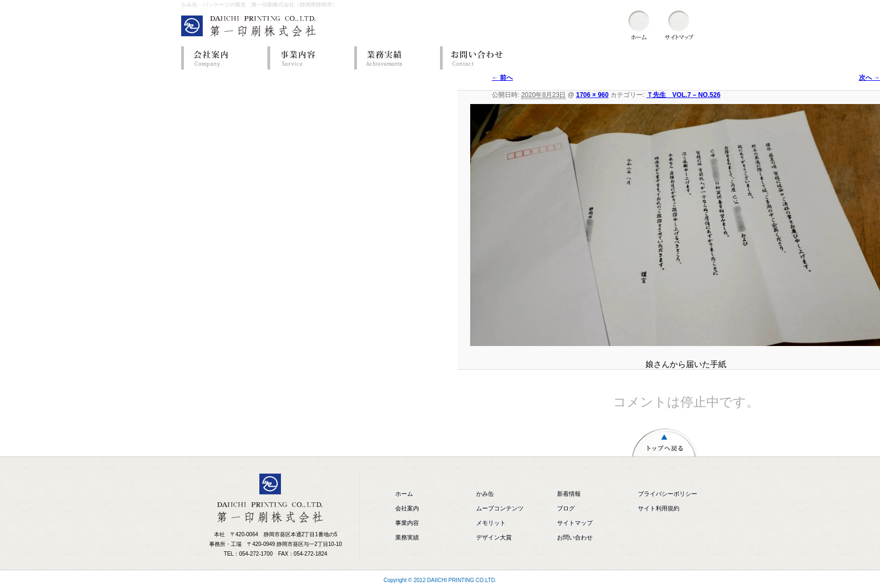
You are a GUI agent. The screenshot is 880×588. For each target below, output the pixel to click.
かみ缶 (485, 494)
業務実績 (394, 58)
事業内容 (308, 58)
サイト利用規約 (659, 508)
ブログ (566, 508)
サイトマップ (575, 523)
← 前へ (502, 78)
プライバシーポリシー (668, 494)
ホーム (404, 494)
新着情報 (569, 494)
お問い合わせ (480, 58)
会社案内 (222, 58)
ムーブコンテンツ (500, 508)
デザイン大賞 (494, 537)
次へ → (869, 78)
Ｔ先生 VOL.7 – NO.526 (683, 95)
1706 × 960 (592, 95)
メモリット (491, 523)
